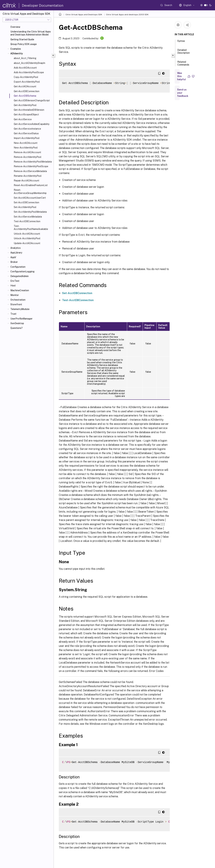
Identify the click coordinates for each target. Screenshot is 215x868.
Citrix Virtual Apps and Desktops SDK (84, 15)
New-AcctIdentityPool (26, 148)
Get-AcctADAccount (25, 86)
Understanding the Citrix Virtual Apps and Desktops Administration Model (31, 33)
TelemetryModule (20, 309)
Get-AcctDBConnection (27, 91)
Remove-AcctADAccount (27, 152)
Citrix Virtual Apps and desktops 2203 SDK (127, 15)
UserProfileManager (21, 319)
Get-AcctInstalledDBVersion (29, 110)
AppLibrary (16, 253)
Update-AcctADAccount (27, 243)
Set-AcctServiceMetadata (28, 217)
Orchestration (18, 300)
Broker (14, 262)
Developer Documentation (43, 6)
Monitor (15, 295)
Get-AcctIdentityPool (25, 105)
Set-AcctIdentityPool (25, 207)
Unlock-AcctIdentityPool (27, 238)
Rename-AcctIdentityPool (28, 176)
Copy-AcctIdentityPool (26, 77)
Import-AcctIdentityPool (27, 138)
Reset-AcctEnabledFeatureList (31, 185)
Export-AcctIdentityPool (27, 82)
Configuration (18, 267)
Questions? (16, 328)
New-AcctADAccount (26, 143)
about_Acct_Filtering (25, 58)
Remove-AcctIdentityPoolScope (31, 166)
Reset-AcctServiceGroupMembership (30, 191)
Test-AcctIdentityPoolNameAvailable (31, 228)
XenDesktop (17, 323)
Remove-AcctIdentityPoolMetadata (33, 162)
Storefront (16, 304)
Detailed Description (184, 53)
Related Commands (183, 65)
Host (13, 286)
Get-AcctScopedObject (26, 115)
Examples (16, 49)
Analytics (15, 248)
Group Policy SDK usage (24, 44)
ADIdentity (17, 53)
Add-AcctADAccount (25, 68)
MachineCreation (20, 290)
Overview (15, 27)
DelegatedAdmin (20, 276)
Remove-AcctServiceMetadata (30, 171)
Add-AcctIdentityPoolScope (29, 72)
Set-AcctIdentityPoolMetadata (30, 212)
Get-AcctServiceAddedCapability (32, 124)
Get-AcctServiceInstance (27, 129)
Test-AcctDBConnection (27, 221)
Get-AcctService (23, 119)
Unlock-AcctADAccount (27, 234)
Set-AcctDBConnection (26, 202)
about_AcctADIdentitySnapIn (29, 63)
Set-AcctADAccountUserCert (30, 198)
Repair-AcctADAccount (26, 181)
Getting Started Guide (22, 39)
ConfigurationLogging (22, 272)
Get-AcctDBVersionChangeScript (32, 100)
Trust (13, 314)
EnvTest (15, 281)
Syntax (181, 42)
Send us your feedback (183, 93)
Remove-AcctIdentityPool (28, 157)
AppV (13, 257)
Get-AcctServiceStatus (26, 133)
